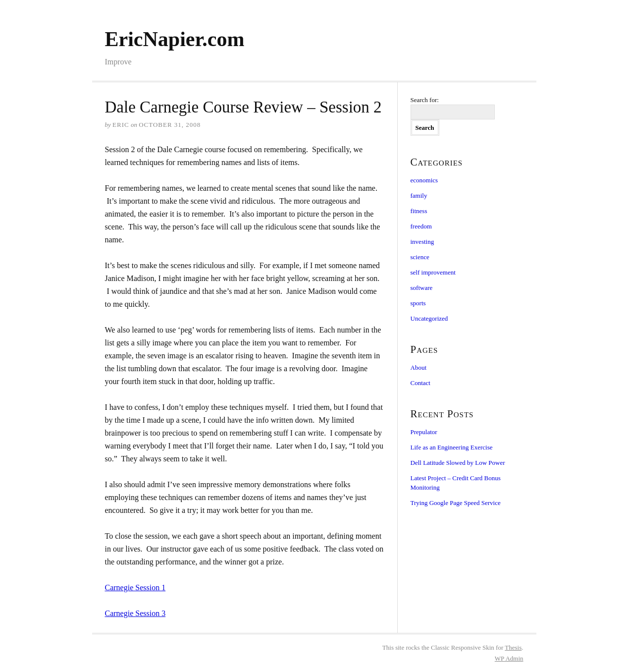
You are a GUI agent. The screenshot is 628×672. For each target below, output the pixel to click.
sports (418, 303)
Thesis (513, 647)
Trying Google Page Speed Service (456, 503)
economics (424, 180)
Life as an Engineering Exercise (452, 447)
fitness (419, 211)
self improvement (433, 272)
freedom (421, 226)
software (422, 288)
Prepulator (424, 432)
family (419, 196)
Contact (420, 383)
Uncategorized (429, 318)
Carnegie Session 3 (135, 613)
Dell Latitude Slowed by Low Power (458, 463)
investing (422, 242)
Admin (509, 658)
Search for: (425, 100)
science (420, 257)
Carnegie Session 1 (135, 588)
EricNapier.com (175, 39)
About (419, 367)
